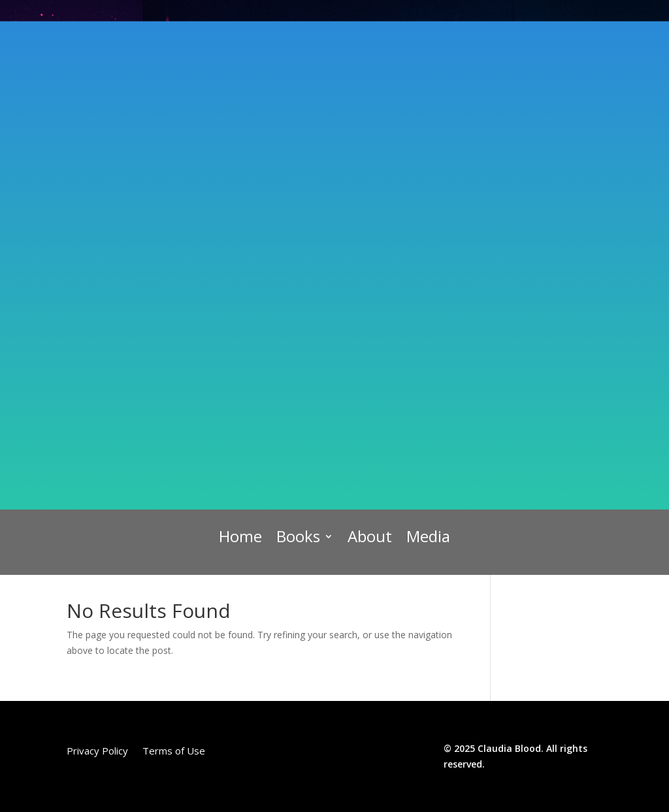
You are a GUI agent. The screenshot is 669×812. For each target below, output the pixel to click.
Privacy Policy (97, 752)
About (370, 537)
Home (240, 537)
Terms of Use (174, 752)
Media (428, 537)
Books (298, 537)
